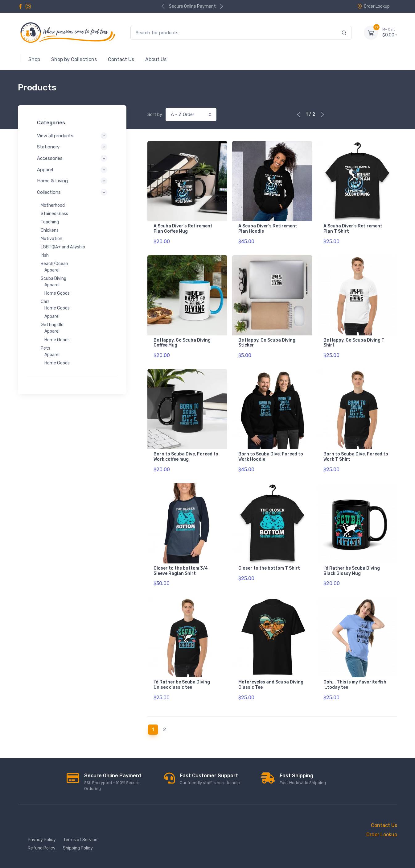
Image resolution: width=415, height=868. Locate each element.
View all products (72, 136)
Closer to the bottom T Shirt (269, 568)
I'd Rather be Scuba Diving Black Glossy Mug (352, 571)
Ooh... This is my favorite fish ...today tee (355, 685)
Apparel (72, 170)
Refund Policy (42, 848)
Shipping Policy (78, 848)
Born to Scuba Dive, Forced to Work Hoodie (271, 457)
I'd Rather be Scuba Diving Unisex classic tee (182, 685)
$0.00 (390, 32)
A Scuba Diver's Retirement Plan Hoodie (268, 229)
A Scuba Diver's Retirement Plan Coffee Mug (183, 229)
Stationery (72, 147)
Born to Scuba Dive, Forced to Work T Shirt (356, 457)
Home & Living (72, 181)
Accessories (72, 158)
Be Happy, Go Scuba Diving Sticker (267, 343)
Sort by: (155, 115)
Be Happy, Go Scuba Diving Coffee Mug (182, 343)
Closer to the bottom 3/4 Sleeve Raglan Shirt (181, 571)
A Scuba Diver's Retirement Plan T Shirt (353, 229)
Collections (72, 192)
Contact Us (384, 825)
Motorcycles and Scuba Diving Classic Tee (271, 685)
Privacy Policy (42, 840)
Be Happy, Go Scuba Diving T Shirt (354, 343)
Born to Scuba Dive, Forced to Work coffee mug (186, 457)
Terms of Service (80, 840)
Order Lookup (373, 6)
